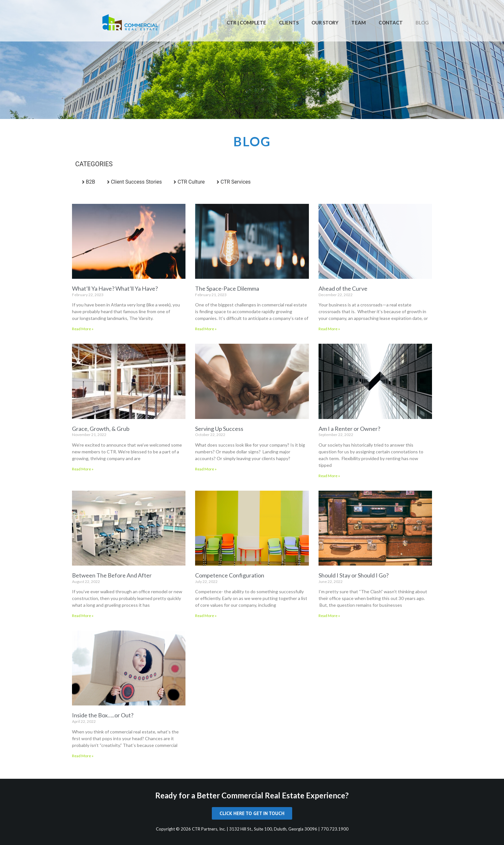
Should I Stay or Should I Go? (354, 575)
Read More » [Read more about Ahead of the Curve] (329, 329)
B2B (90, 182)
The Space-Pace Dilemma (227, 288)
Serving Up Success (219, 429)
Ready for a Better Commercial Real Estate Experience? (252, 795)
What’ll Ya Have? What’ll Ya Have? (115, 288)
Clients (289, 23)
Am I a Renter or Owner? (349, 429)
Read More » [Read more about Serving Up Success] (206, 469)
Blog (422, 23)
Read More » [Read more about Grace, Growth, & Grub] (83, 469)
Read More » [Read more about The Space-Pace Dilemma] (206, 329)
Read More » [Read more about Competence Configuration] (206, 616)
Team (359, 23)
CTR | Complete (246, 23)
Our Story (325, 23)
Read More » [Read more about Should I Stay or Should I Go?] (329, 616)
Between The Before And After (112, 575)
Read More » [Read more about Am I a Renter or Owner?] (329, 476)
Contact (391, 23)
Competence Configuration (230, 575)
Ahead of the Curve (343, 288)
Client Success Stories (136, 182)
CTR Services (236, 182)
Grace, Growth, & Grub (101, 429)
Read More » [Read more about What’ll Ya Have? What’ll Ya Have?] (83, 329)
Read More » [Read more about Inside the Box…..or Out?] (83, 756)
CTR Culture (191, 182)
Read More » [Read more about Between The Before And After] (83, 616)
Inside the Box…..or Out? (103, 715)
